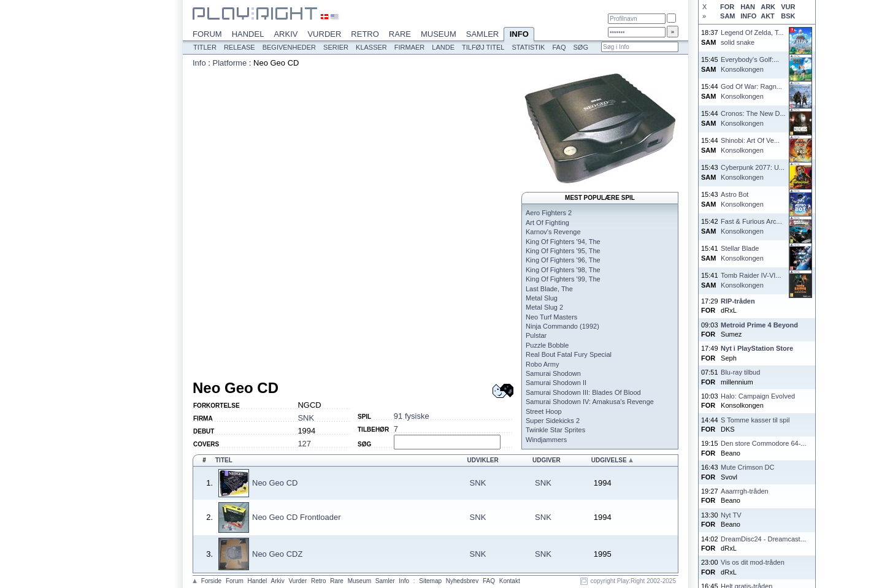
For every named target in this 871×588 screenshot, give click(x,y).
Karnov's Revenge (553, 232)
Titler (205, 47)
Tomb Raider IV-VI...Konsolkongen (751, 280)
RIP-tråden (738, 301)
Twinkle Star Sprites (555, 430)
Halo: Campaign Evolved (758, 396)
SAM (727, 16)
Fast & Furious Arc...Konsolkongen (751, 226)
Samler (482, 34)
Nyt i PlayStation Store (757, 348)
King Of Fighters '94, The (563, 242)
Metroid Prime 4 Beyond (759, 325)
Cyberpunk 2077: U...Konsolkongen (753, 172)
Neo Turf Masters (551, 317)
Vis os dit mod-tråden (753, 562)
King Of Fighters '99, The (563, 279)
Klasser (371, 47)
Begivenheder (289, 47)
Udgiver (547, 460)
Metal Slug (542, 298)
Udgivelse (609, 460)
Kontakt (510, 581)
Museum (439, 34)
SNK (306, 418)
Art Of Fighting (547, 223)
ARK (768, 7)
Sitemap (430, 581)
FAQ (559, 47)
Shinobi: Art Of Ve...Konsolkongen (750, 145)
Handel (248, 34)
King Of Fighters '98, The (563, 270)
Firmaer (410, 47)
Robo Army (542, 364)
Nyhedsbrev (462, 581)
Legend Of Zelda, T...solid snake (752, 37)
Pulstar (536, 335)
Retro (365, 34)
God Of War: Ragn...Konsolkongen (751, 91)
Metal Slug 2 (544, 307)
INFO (748, 16)
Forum (207, 34)
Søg (580, 47)
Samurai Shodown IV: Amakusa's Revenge (590, 402)
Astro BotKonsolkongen (742, 199)
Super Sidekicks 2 (553, 421)
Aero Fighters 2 (549, 213)
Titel (224, 460)
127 (304, 444)
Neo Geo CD (275, 483)
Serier (336, 47)
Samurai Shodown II (556, 383)
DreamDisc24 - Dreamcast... (763, 539)
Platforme (230, 63)
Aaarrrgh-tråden (745, 491)
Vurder (324, 34)
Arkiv (286, 34)
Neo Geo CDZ (277, 554)
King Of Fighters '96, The (563, 260)
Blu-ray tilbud (740, 372)
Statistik (528, 47)
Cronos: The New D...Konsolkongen (753, 118)
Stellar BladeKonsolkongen (742, 253)
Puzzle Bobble (547, 345)
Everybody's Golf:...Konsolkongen (750, 64)
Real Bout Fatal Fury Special (569, 354)
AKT (768, 16)
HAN (748, 7)
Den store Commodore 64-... (763, 443)
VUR (788, 7)
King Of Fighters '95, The (563, 251)
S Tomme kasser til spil (755, 420)
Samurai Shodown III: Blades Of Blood (583, 392)
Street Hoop (544, 411)
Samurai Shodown (553, 373)
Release (240, 47)
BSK (788, 16)
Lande (443, 47)
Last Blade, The (549, 289)
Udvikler (483, 460)
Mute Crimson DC (747, 467)
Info (519, 35)
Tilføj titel (483, 47)
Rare (400, 34)
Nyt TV (731, 515)
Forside (211, 581)
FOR (727, 7)
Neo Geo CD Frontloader (297, 517)
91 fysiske (412, 416)
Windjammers (546, 440)
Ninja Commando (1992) (562, 326)
